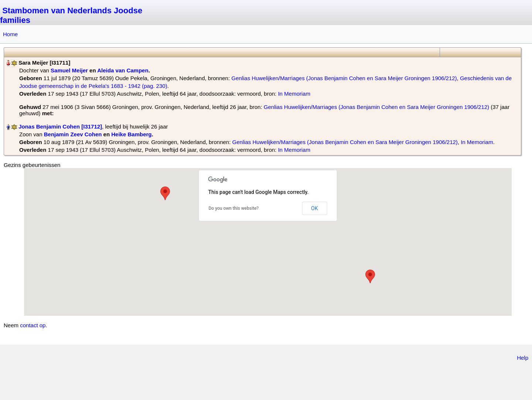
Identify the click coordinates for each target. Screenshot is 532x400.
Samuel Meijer (69, 70)
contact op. (33, 325)
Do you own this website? (234, 208)
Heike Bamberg (131, 134)
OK (314, 208)
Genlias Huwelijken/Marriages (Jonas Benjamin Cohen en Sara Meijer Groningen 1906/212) (344, 78)
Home (10, 34)
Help (523, 358)
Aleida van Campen (123, 70)
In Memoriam (294, 94)
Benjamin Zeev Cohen (73, 134)
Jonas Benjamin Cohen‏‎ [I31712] (60, 127)
